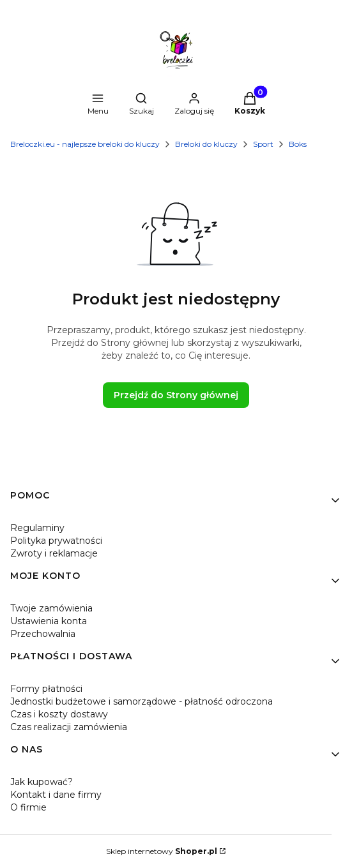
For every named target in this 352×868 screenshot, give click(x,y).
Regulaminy (37, 528)
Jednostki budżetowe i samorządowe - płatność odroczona (142, 701)
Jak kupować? (42, 782)
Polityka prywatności (56, 541)
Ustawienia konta (49, 621)
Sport (263, 144)
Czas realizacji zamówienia (69, 727)
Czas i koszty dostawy (59, 714)
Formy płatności (46, 689)
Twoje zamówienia (51, 608)
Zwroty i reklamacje (54, 553)
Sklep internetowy (162, 851)
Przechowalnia (43, 634)
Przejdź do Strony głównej (176, 395)
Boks (298, 144)
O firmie (28, 807)
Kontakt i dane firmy (56, 795)
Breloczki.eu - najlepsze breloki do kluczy (85, 144)
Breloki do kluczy (206, 144)
